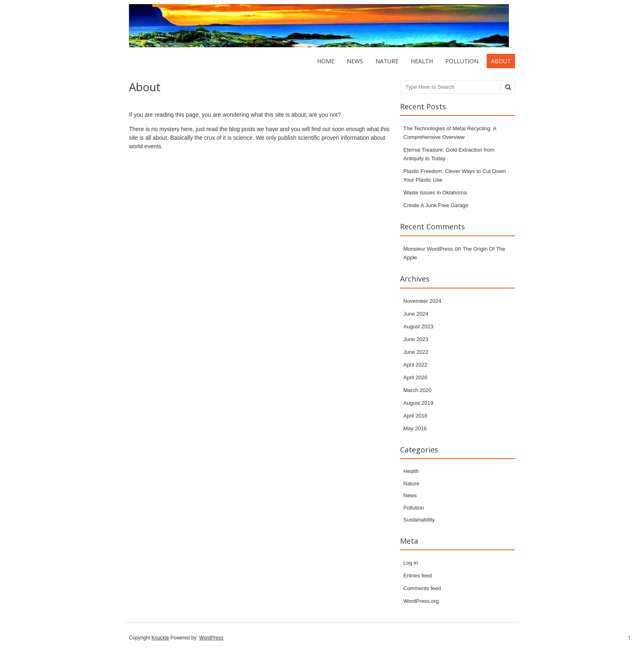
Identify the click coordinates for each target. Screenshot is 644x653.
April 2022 (415, 365)
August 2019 (418, 403)
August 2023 (418, 326)
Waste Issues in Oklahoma (435, 193)
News (355, 61)
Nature (387, 61)
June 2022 (416, 352)
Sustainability (419, 520)
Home (326, 61)
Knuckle (160, 638)
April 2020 (415, 377)
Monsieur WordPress (428, 249)
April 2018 (415, 416)
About (501, 61)
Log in (411, 563)
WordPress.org (421, 601)
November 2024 (422, 301)
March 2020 (417, 390)
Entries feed (417, 576)
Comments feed (422, 588)
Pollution (462, 61)
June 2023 (416, 339)
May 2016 (415, 428)
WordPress (211, 638)
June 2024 (416, 314)
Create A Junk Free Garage (436, 205)
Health (422, 61)
